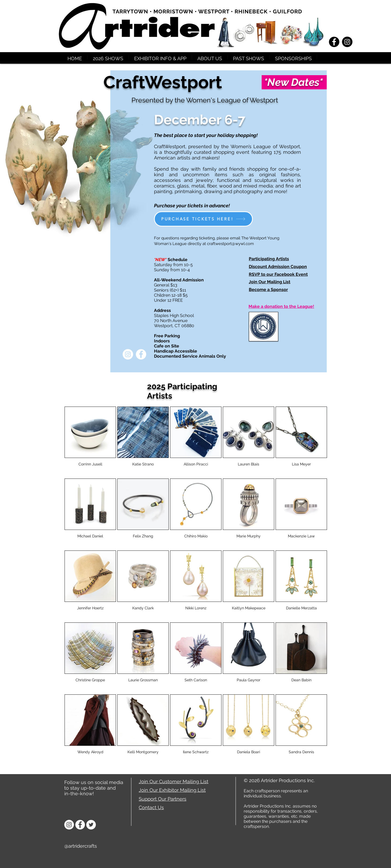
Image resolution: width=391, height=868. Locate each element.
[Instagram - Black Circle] (347, 42)
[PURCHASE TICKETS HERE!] (203, 219)
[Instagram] (69, 825)
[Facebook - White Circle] (141, 354)
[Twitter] (91, 825)
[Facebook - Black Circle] (334, 42)
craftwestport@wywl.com (230, 244)
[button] (108, 57)
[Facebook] (80, 825)
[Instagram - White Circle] (128, 354)
